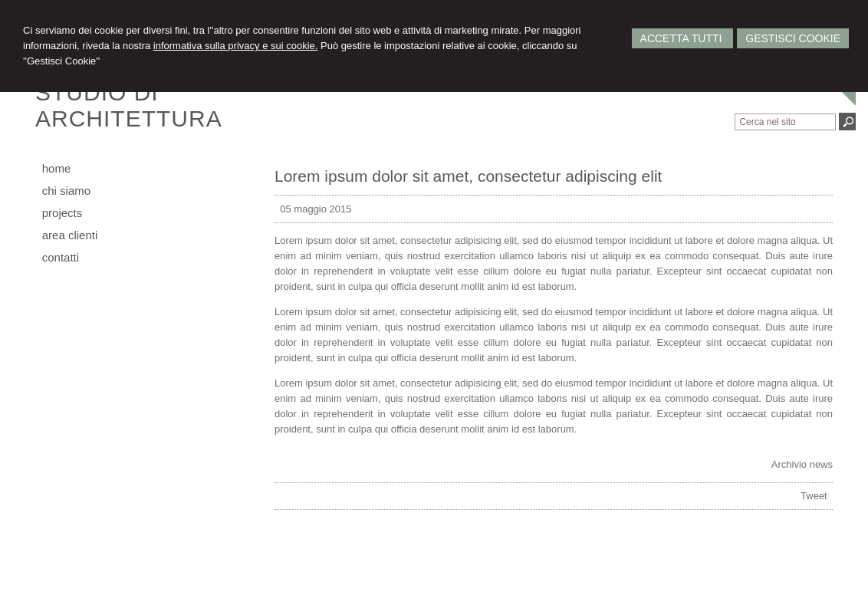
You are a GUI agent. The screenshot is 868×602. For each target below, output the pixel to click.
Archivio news (802, 464)
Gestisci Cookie (793, 38)
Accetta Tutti (683, 38)
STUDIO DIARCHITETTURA (129, 105)
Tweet (814, 496)
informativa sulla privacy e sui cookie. (236, 46)
